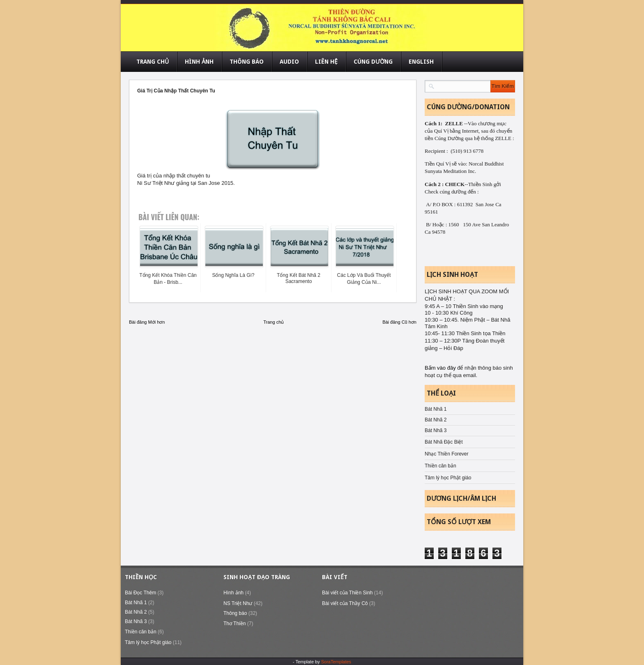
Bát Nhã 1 (436, 409)
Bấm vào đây (441, 368)
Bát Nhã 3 (436, 430)
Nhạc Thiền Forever (446, 454)
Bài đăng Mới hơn (147, 322)
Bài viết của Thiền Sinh (347, 593)
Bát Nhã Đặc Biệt (444, 442)
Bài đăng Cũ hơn (399, 322)
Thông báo (235, 613)
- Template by (322, 662)
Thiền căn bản (440, 466)
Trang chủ (274, 322)
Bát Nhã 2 (436, 420)
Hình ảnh (233, 593)
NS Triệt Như (238, 603)
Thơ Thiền (235, 624)
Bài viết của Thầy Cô (345, 603)
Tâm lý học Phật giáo (448, 478)
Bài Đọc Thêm (140, 593)
